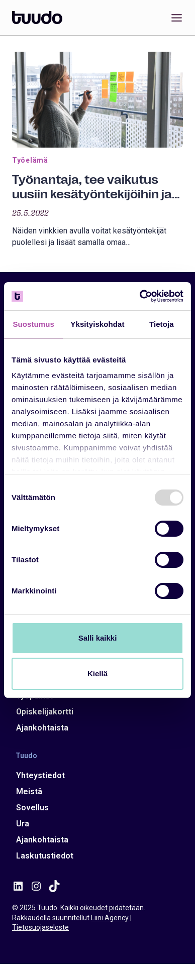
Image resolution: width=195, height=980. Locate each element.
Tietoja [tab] (162, 324)
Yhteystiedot (40, 775)
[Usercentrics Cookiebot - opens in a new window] (140, 296)
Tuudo (26, 756)
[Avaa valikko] (175, 18)
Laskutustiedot (45, 856)
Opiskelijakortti (45, 712)
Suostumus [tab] (33, 324)
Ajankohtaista (42, 728)
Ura (23, 824)
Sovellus (32, 808)
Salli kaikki (98, 638)
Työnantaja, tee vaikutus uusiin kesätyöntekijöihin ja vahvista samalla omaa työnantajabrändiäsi (92, 187)
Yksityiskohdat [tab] (97, 324)
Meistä (29, 791)
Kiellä (97, 673)
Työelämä (30, 160)
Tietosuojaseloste (40, 927)
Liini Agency (110, 918)
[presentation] (97, 100)
